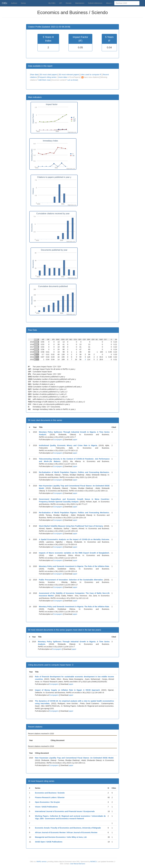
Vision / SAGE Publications (46, 807)
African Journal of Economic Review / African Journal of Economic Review (66, 832)
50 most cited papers (49, 74)
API (61, 3)
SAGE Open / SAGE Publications (49, 842)
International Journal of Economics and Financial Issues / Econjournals (65, 811)
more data (63, 77)
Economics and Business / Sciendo (50, 793)
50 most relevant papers (69, 74)
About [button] (109, 3)
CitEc (5, 3)
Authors (14, 3)
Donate (69, 3)
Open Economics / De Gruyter (47, 802)
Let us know (72, 80)
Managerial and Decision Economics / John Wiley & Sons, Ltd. (61, 837)
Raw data (34, 74)
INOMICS (93, 862)
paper (75, 440)
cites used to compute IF (91, 74)
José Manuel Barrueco (78, 864)
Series (23, 3)
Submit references (95, 3)
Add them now (44, 80)
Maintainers (80, 3)
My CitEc (52, 3)
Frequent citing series (48, 77)
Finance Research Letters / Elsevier (50, 797)
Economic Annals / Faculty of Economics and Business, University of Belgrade (68, 828)
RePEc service (42, 862)
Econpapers (58, 440)
